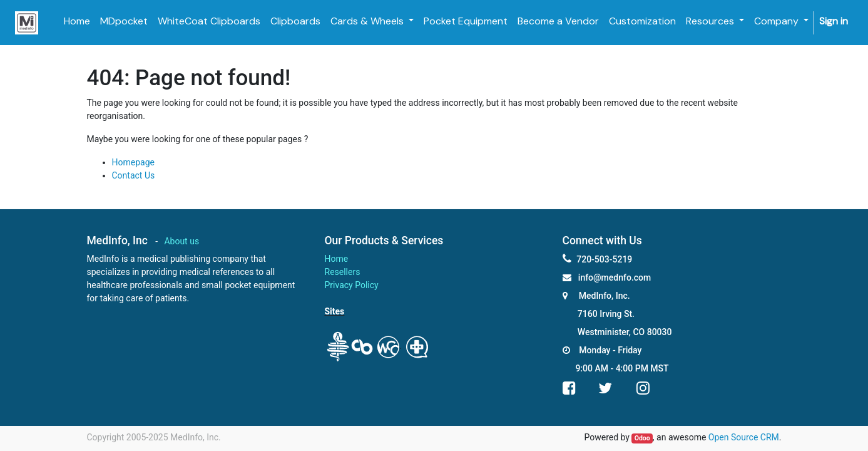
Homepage (133, 162)
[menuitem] (77, 21)
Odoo (642, 438)
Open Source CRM (744, 437)
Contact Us (134, 175)
